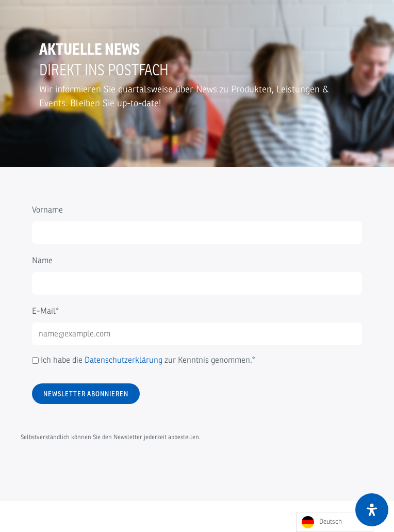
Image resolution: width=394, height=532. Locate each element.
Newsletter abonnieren (86, 394)
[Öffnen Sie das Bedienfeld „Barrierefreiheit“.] (372, 510)
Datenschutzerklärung (124, 360)
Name (42, 261)
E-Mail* (45, 311)
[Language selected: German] (335, 522)
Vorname (47, 210)
